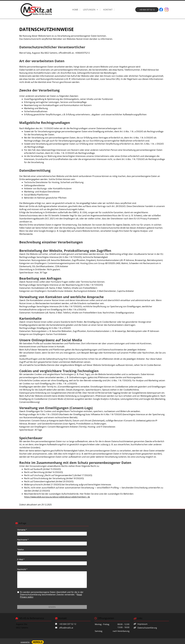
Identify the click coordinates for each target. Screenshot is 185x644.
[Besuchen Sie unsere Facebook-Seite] (161, 10)
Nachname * (23, 540)
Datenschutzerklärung (147, 628)
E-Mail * (21, 560)
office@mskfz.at (66, 628)
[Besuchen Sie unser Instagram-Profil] (166, 10)
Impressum (142, 624)
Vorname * (22, 530)
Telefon (21, 550)
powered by (25, 642)
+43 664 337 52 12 (68, 624)
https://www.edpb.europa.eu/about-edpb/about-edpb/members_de (57, 497)
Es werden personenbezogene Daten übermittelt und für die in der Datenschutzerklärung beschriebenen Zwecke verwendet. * (52, 595)
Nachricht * (22, 569)
